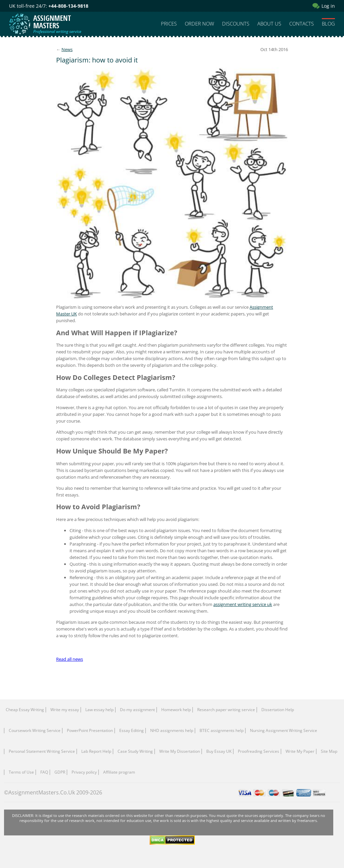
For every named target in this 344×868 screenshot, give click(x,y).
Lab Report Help (96, 751)
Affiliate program (119, 772)
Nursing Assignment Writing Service (284, 730)
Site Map (329, 751)
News (67, 49)
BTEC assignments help (222, 730)
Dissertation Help (278, 710)
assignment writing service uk (243, 604)
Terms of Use (21, 772)
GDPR (60, 772)
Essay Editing (132, 730)
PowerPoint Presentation (90, 730)
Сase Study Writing (135, 751)
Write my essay (65, 710)
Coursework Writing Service (35, 730)
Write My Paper (300, 751)
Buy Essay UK (219, 751)
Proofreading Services (259, 751)
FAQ (44, 772)
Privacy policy (84, 772)
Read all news (70, 659)
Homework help (176, 710)
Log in (328, 6)
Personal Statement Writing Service (42, 751)
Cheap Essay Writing (25, 710)
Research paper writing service (226, 710)
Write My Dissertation (180, 751)
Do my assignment (137, 710)
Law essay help (99, 710)
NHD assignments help (172, 730)
